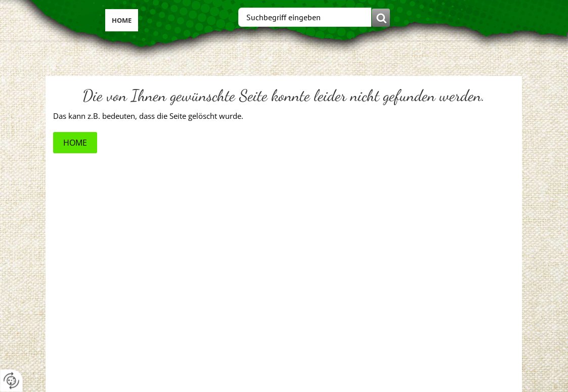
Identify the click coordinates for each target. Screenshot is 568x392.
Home (122, 20)
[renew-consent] (11, 381)
